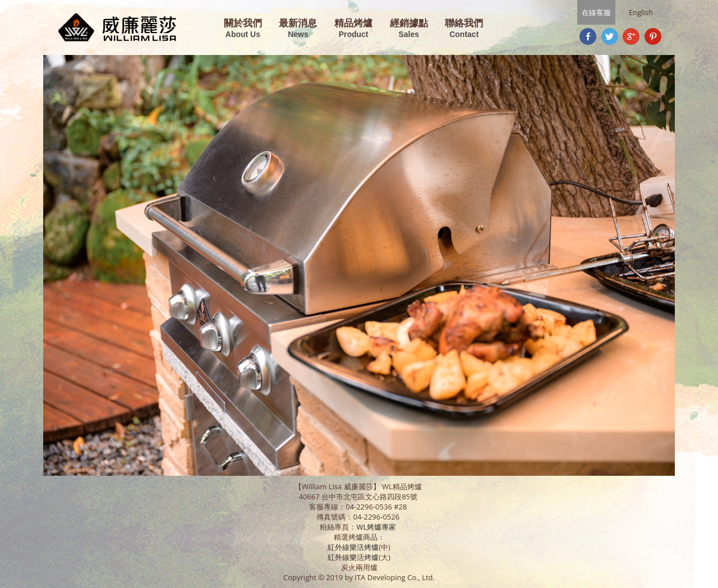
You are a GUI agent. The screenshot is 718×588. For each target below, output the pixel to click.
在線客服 (596, 12)
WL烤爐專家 (377, 527)
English (641, 12)
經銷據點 (409, 29)
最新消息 (298, 29)
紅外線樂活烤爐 (353, 547)
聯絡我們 (464, 29)
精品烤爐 (353, 29)
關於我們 (243, 29)
